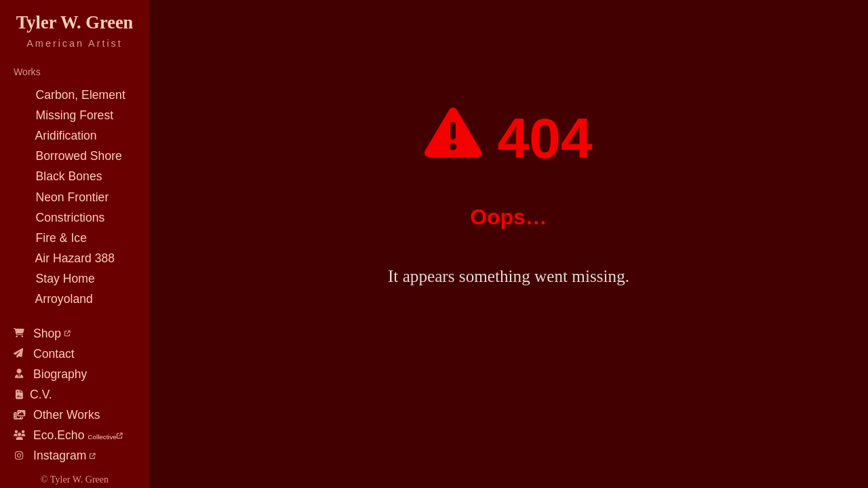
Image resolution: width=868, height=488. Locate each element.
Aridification (55, 136)
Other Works (57, 415)
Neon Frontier (61, 197)
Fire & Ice (50, 238)
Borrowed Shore (68, 156)
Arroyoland (53, 299)
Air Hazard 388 (64, 258)
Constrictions (59, 218)
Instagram (55, 455)
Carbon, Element (70, 95)
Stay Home (54, 279)
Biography (50, 374)
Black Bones (58, 176)
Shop (42, 333)
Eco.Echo (68, 435)
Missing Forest (63, 115)
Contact (44, 354)
